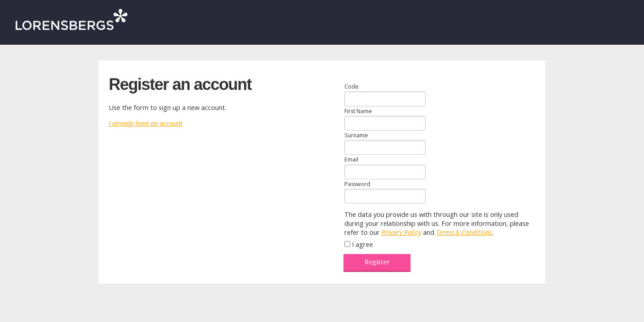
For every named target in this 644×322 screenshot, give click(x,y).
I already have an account (146, 123)
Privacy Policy (401, 232)
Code (352, 87)
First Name (358, 111)
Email (351, 159)
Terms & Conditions (464, 232)
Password (357, 184)
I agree (362, 244)
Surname (356, 135)
